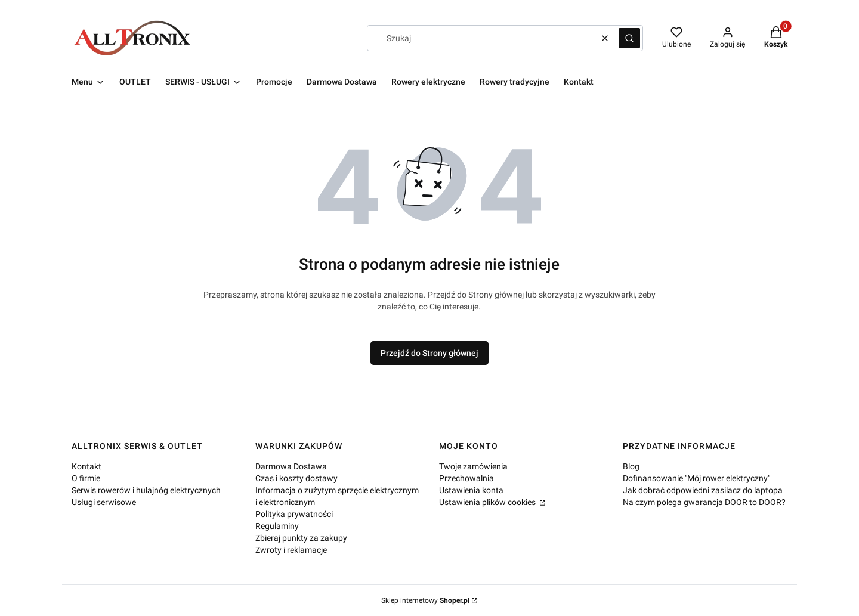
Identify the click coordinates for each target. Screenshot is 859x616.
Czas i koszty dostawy (296, 478)
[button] (629, 38)
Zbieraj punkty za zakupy (301, 538)
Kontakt (86, 466)
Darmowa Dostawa (291, 466)
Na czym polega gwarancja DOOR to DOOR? (704, 502)
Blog (631, 466)
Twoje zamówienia (473, 466)
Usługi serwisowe (104, 502)
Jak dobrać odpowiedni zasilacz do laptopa (703, 490)
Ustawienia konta (471, 490)
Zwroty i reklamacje (291, 550)
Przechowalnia (466, 478)
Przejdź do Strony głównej (429, 353)
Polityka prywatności (294, 514)
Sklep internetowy (425, 600)
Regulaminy (277, 526)
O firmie (86, 478)
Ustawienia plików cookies (488, 502)
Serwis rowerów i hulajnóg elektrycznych (146, 490)
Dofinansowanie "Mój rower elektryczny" (696, 478)
